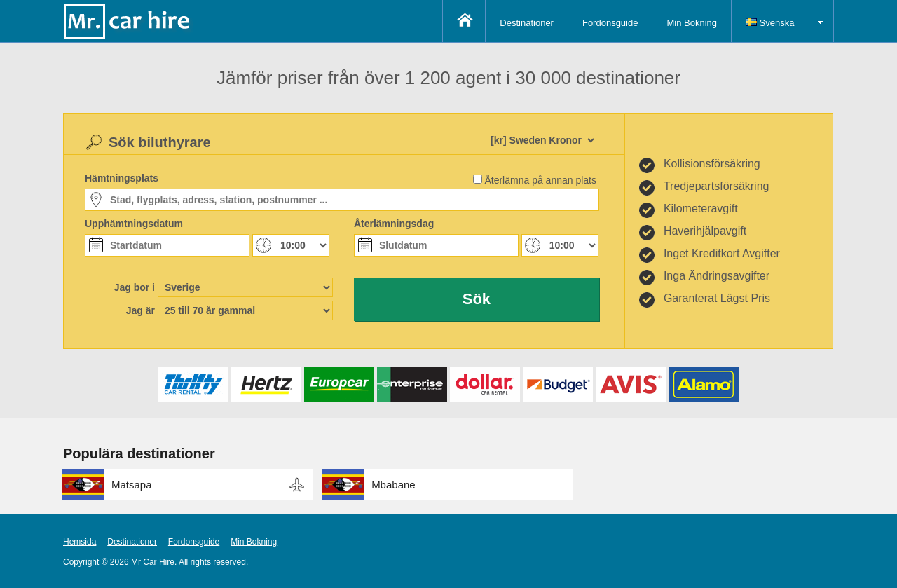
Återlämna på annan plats (540, 180)
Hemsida (80, 542)
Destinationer (527, 23)
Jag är (141, 310)
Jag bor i (135, 287)
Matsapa (132, 485)
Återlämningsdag (394, 224)
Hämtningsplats (122, 178)
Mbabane (393, 485)
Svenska (770, 23)
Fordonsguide (610, 23)
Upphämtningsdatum (134, 224)
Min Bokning (692, 23)
